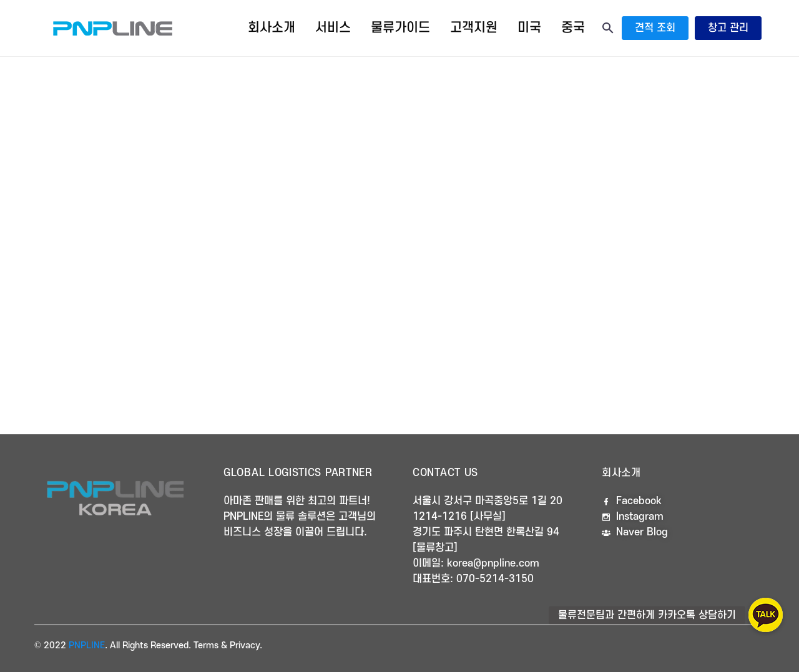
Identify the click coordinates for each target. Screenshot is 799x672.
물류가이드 (400, 28)
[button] (766, 615)
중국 (573, 28)
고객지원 (474, 28)
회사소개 (272, 28)
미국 (529, 28)
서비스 (333, 28)
